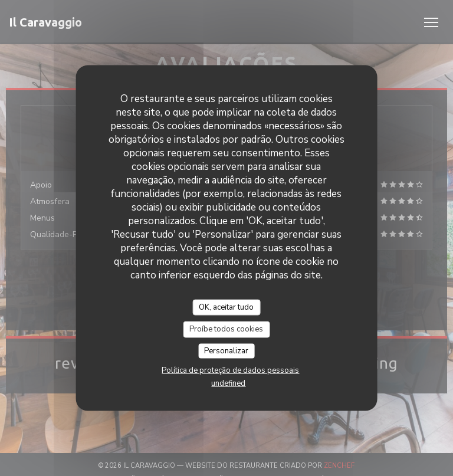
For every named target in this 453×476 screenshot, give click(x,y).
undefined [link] (228, 383)
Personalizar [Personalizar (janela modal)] (226, 350)
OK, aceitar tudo (226, 307)
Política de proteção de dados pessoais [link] (230, 370)
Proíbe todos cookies (226, 329)
